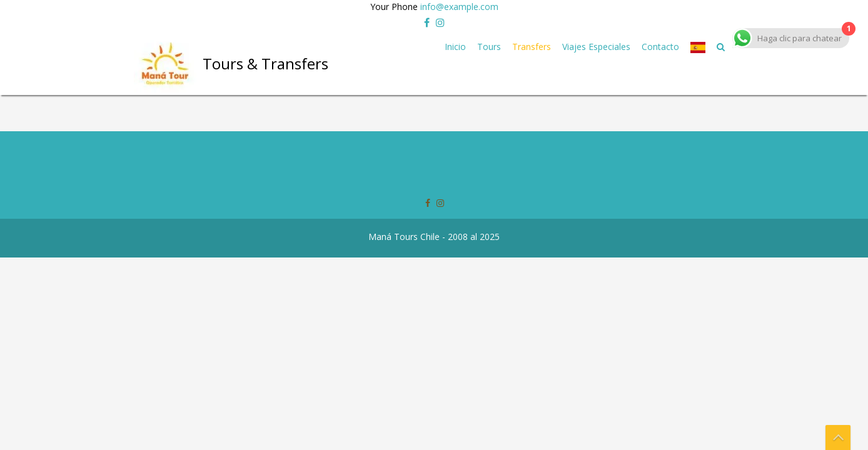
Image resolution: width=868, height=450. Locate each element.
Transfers (532, 47)
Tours (489, 47)
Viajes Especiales (596, 47)
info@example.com (459, 7)
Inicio (455, 47)
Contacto (660, 47)
